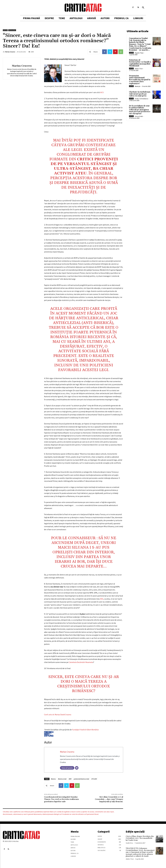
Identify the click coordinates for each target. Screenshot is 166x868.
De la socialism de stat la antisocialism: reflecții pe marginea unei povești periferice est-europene (140, 110)
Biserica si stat (62, 779)
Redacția (137, 86)
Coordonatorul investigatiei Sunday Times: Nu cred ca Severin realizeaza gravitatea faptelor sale (61, 799)
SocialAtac (12, 30)
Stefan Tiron (139, 69)
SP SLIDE (94, 779)
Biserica (53, 779)
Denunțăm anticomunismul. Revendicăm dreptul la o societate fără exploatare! (140, 80)
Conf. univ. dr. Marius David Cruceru (58, 714)
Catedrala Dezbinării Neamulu (81, 662)
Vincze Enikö (139, 116)
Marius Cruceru (10, 52)
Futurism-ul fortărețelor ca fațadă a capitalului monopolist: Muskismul (140, 63)
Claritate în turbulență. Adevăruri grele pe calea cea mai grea (140, 94)
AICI (102, 92)
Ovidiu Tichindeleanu (141, 99)
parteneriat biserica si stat (81, 779)
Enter (5, 30)
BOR (70, 779)
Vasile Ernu (129, 843)
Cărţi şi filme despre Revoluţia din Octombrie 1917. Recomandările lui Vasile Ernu (140, 838)
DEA (102, 599)
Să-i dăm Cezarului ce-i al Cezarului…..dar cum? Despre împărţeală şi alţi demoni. (109, 799)
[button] (143, 8)
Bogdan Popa (139, 53)
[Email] (77, 768)
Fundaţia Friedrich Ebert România (71, 732)
